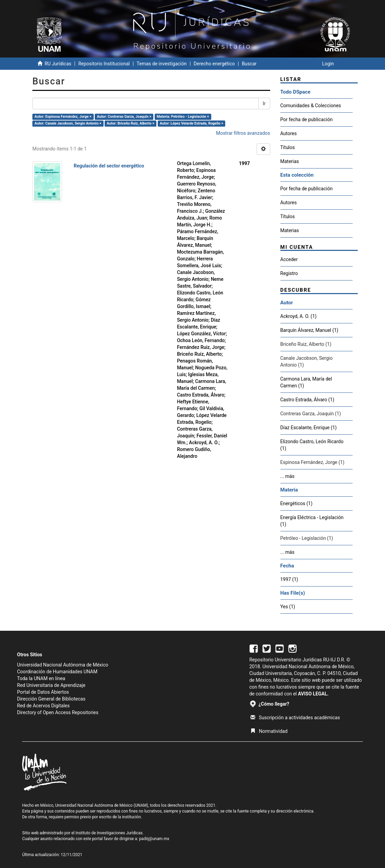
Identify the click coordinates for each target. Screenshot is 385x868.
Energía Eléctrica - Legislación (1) (312, 521)
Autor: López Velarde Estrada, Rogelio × (191, 123)
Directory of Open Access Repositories (58, 712)
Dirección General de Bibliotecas (51, 699)
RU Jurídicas (58, 64)
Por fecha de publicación (307, 119)
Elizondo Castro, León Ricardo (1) (312, 445)
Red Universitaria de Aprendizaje (51, 685)
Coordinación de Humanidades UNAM (57, 672)
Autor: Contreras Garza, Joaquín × (124, 117)
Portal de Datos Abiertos (43, 692)
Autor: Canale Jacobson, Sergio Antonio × (68, 123)
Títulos (288, 147)
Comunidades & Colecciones (311, 106)
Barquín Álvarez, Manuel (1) (309, 330)
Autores (289, 133)
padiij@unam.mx (154, 839)
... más (288, 476)
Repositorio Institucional (104, 64)
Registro (289, 273)
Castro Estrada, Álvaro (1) (307, 400)
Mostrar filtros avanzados (243, 133)
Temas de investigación (162, 64)
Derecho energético (214, 64)
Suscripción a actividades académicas (295, 718)
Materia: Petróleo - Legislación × (183, 117)
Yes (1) (288, 607)
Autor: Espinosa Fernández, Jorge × (63, 117)
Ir (264, 103)
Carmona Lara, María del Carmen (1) (306, 382)
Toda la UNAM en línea (41, 678)
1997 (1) (289, 579)
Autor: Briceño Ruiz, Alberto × (130, 123)
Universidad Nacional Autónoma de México (63, 665)
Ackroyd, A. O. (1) (299, 316)
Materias (290, 161)
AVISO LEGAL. (313, 694)
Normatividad (269, 731)
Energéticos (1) (297, 503)
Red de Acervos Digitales (43, 706)
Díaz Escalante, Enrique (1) (309, 428)
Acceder (289, 259)
